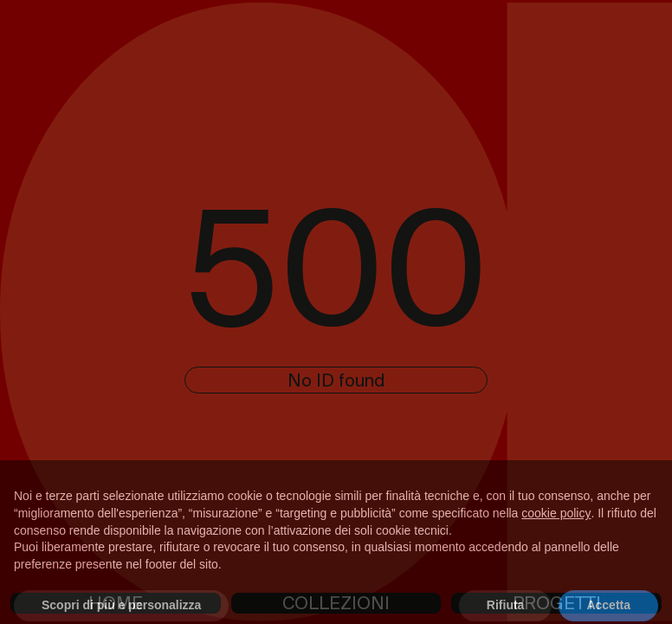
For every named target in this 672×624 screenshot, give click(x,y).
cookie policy (556, 523)
